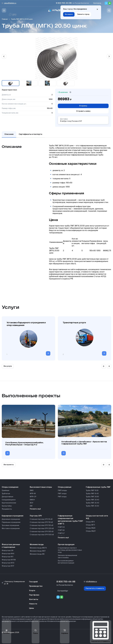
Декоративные (8, 497)
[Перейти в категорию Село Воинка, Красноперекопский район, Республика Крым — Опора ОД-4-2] (8, 453)
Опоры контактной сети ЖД (97, 517)
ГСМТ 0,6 (61, 530)
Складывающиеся (9, 500)
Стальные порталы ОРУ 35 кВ (41, 519)
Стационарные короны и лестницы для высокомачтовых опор (70, 550)
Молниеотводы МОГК (38, 548)
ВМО (32, 491)
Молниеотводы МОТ (38, 551)
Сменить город (83, 14)
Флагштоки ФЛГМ (9, 560)
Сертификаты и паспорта (30, 134)
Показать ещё (35, 509)
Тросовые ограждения (10, 525)
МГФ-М (33, 494)
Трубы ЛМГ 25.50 (92, 506)
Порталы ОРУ (36, 516)
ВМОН (32, 500)
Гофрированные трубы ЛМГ (98, 487)
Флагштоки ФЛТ (8, 566)
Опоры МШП (91, 531)
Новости (33, 604)
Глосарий (33, 582)
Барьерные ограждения (13, 516)
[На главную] (56, 10)
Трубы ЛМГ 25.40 (92, 503)
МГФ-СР (33, 497)
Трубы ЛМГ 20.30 (92, 497)
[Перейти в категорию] (48, 353)
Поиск (36, 632)
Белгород (97, 3)
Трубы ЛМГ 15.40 (92, 494)
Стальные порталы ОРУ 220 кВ (42, 529)
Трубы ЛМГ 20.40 (92, 500)
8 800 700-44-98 (64, 3)
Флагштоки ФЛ (8, 557)
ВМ (31, 506)
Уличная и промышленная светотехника (67, 557)
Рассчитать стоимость (95, 588)
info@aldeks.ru (91, 582)
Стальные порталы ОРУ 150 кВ (41, 525)
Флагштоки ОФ (8, 551)
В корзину (83, 106)
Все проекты (9, 465)
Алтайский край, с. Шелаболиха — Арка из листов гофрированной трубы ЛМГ (84, 443)
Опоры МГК (90, 522)
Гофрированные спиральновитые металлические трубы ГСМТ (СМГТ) (70, 520)
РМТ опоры (62, 497)
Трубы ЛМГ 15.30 (92, 491)
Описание (9, 134)
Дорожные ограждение (11, 519)
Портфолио (34, 595)
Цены (32, 608)
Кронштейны (7, 506)
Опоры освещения (10, 487)
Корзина (65, 632)
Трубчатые (6, 494)
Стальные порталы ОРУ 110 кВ (41, 522)
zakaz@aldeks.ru (10, 3)
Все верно (69, 14)
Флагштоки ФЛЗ (8, 563)
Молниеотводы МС (37, 554)
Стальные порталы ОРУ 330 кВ (42, 532)
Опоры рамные (65, 487)
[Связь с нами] (109, 10)
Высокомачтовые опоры (41, 487)
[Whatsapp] (110, 3)
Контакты (34, 600)
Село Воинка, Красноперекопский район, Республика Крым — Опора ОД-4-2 (24, 444)
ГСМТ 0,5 (61, 527)
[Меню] (4, 10)
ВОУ (31, 503)
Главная (5, 19)
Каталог (6, 632)
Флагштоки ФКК (8, 554)
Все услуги (8, 366)
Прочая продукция (66, 545)
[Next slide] (109, 56)
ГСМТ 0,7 (61, 533)
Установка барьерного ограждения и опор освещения (26, 324)
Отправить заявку (83, 111)
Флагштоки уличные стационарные (11, 546)
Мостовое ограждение (11, 529)
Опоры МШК (91, 528)
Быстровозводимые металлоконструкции (66, 562)
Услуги (32, 591)
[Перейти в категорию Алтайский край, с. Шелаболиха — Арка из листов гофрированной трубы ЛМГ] (64, 453)
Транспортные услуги (74, 322)
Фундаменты (7, 509)
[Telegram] (106, 3)
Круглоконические (9, 503)
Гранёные (6, 491)
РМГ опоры (62, 494)
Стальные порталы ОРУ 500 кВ (42, 535)
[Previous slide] (4, 56)
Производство (36, 586)
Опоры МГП (90, 525)
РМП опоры (62, 491)
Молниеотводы (37, 545)
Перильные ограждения (11, 522)
